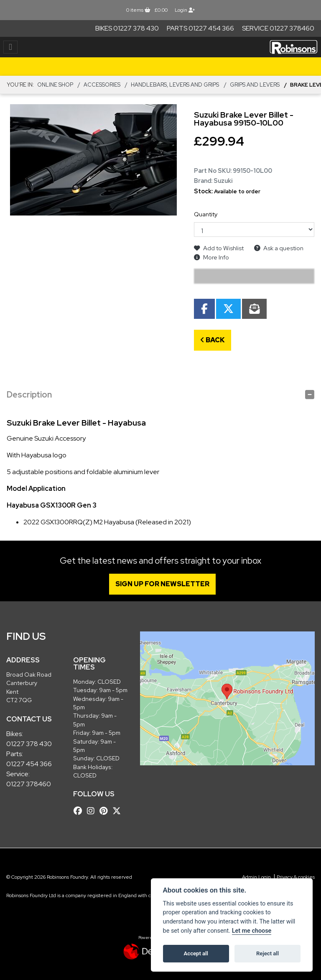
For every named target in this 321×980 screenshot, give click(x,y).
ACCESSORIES (102, 85)
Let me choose (252, 931)
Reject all (267, 953)
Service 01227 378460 (278, 28)
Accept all (196, 953)
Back (213, 340)
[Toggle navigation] (10, 47)
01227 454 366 (29, 764)
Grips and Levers (255, 85)
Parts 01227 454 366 (200, 28)
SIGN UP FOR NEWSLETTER (166, 584)
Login (185, 10)
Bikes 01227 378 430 (127, 28)
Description (29, 395)
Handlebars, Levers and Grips (175, 85)
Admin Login (256, 877)
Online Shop (55, 85)
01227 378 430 (29, 744)
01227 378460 (29, 784)
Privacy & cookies (296, 877)
